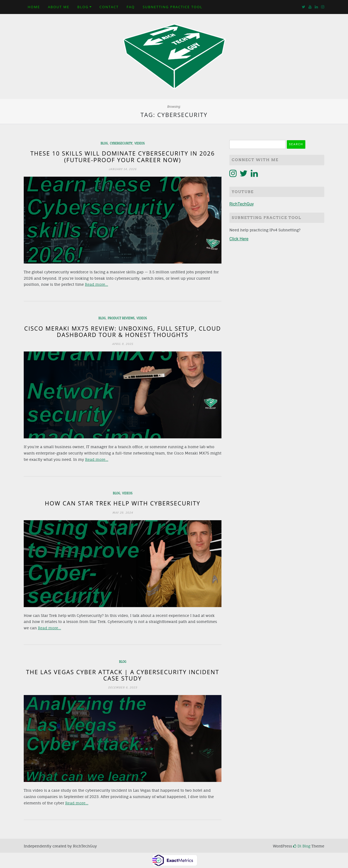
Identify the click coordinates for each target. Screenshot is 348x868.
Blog (83, 7)
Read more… (96, 284)
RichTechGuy (242, 204)
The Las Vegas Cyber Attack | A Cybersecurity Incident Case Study (123, 675)
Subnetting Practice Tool (173, 7)
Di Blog (302, 846)
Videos (140, 143)
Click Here (239, 239)
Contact (109, 7)
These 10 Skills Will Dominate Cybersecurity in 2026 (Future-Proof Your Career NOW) (123, 156)
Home (34, 7)
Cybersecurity (121, 143)
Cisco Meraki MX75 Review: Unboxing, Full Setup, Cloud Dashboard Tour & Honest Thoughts (123, 331)
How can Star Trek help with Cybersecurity (123, 503)
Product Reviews (121, 318)
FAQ (131, 7)
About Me (59, 7)
